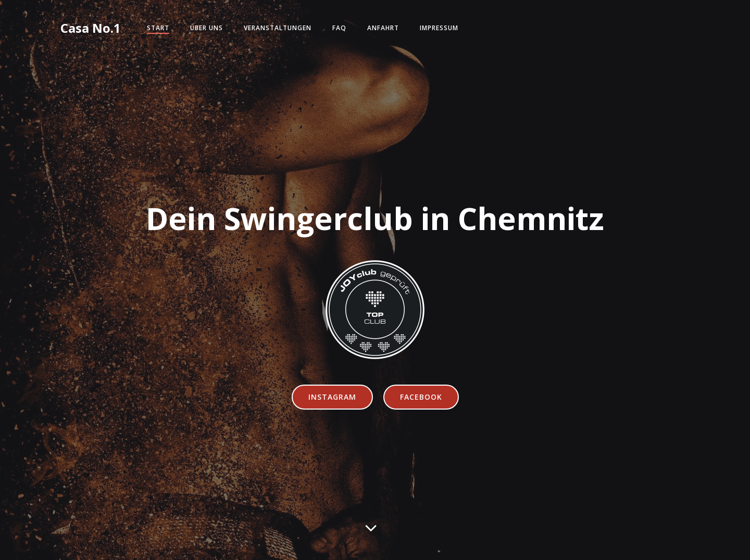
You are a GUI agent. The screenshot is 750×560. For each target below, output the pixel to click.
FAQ (339, 28)
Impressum (439, 28)
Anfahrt (383, 28)
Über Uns (207, 28)
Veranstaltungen (278, 28)
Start (158, 28)
